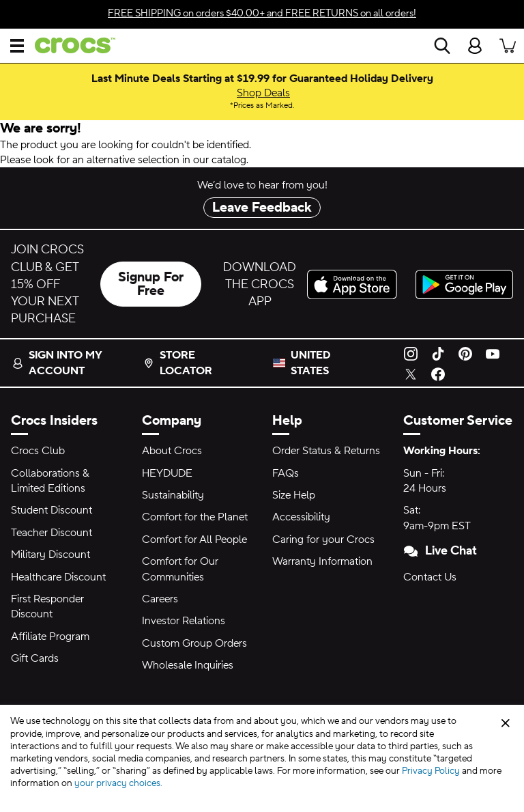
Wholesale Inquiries (188, 665)
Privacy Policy (431, 771)
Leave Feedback (262, 208)
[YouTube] (493, 352)
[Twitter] (411, 374)
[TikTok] (438, 352)
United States (311, 363)
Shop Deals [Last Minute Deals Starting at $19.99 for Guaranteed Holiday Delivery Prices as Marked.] (263, 93)
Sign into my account (57, 363)
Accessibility (301, 517)
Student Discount (52, 510)
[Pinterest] (465, 352)
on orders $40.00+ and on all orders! (262, 13)
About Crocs (172, 451)
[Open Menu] (17, 46)
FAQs (286, 473)
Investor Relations (184, 621)
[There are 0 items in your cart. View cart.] (508, 46)
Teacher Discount (52, 533)
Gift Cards (35, 658)
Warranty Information (322, 561)
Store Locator (178, 363)
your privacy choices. (118, 783)
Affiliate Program (50, 636)
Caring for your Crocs (323, 540)
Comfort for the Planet (195, 517)
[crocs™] (70, 45)
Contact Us (430, 577)
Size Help (294, 495)
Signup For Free (151, 284)
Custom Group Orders (194, 643)
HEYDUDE (167, 473)
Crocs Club (38, 451)
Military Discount (50, 555)
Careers (160, 599)
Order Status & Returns (326, 451)
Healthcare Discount (58, 577)
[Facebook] (438, 374)
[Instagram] (411, 352)
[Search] (442, 46)
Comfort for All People (194, 540)
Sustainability (173, 495)
